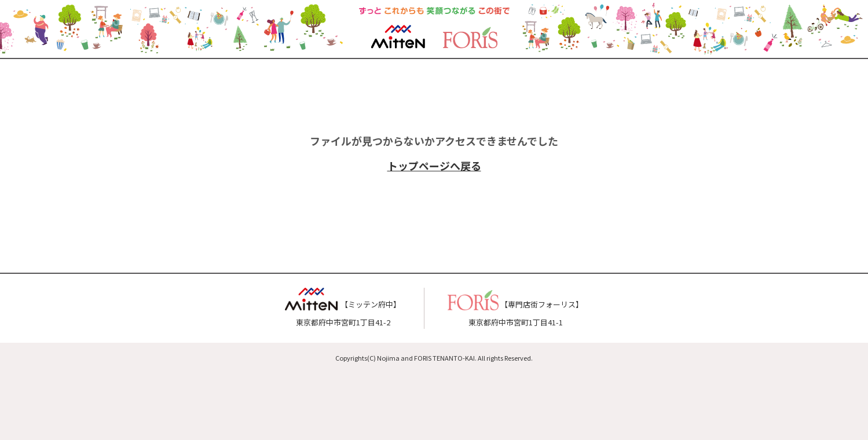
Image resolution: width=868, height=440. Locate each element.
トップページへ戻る (434, 166)
